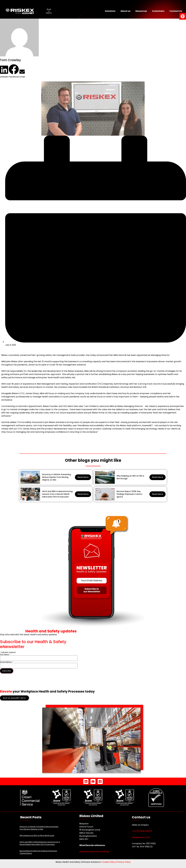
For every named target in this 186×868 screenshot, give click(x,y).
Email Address (6, 662)
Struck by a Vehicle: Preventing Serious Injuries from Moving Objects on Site (56, 477)
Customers (158, 11)
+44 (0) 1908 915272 (142, 831)
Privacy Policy (124, 862)
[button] (4, 72)
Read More (83, 477)
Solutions (110, 11)
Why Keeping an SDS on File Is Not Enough (130, 477)
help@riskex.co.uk (141, 837)
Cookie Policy (108, 862)
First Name (5, 655)
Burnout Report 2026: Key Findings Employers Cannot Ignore (129, 494)
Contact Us (176, 11)
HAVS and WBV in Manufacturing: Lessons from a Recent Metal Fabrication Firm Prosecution (57, 494)
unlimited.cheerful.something (94, 852)
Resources (141, 11)
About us (125, 11)
